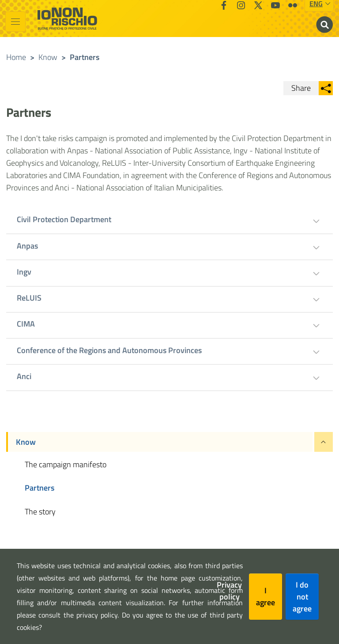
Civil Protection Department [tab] (64, 219)
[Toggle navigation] (15, 22)
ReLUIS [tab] (29, 298)
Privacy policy (229, 591)
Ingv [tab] (24, 272)
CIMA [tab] (26, 324)
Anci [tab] (24, 376)
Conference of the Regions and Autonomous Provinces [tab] (109, 350)
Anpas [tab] (27, 246)
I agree (266, 596)
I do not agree (302, 597)
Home (16, 57)
